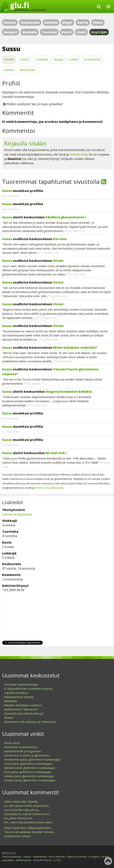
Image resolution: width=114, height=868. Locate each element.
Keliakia (51, 23)
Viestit (9, 70)
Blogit (67, 23)
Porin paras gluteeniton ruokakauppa (28, 772)
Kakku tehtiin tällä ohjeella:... (22, 802)
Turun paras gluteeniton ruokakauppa (28, 764)
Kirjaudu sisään (25, 143)
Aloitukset (27, 70)
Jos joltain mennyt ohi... (19, 818)
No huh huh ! (56, 453)
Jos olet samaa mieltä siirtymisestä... (27, 806)
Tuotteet (49, 32)
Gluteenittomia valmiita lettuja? (24, 713)
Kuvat (67, 32)
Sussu (7, 191)
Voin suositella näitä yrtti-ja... (22, 810)
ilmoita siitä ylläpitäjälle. (50, 488)
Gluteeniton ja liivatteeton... (21, 747)
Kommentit (92, 59)
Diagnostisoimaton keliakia (69, 392)
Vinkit (98, 23)
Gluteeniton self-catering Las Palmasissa (30, 722)
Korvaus (60, 239)
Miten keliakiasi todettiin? (75, 348)
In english (94, 857)
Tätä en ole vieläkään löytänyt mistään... (30, 832)
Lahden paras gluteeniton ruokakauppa (29, 776)
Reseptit (10, 32)
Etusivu (10, 23)
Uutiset (27, 857)
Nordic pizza (12, 743)
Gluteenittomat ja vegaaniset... (23, 751)
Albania (9, 718)
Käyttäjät (99, 32)
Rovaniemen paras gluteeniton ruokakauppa (32, 759)
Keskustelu (30, 23)
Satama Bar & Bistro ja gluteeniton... (27, 755)
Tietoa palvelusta (12, 857)
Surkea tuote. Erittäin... (18, 836)
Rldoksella (10, 701)
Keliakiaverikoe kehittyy (19, 697)
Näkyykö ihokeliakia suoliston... (24, 705)
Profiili (9, 59)
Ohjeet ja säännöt (77, 857)
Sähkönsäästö (24, 860)
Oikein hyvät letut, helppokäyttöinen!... (28, 828)
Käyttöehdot (40, 857)
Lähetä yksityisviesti (17, 514)
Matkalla (30, 32)
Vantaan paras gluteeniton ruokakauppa (29, 768)
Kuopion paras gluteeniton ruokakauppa (30, 780)
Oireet (58, 261)
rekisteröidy (78, 154)
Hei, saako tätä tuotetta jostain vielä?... (29, 822)
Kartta (83, 23)
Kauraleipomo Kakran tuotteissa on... (28, 814)
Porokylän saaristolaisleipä (21, 684)
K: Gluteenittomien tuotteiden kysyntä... (29, 689)
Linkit (81, 32)
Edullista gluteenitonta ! (66, 217)
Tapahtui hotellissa (16, 693)
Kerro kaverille (57, 857)
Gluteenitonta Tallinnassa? (21, 709)
